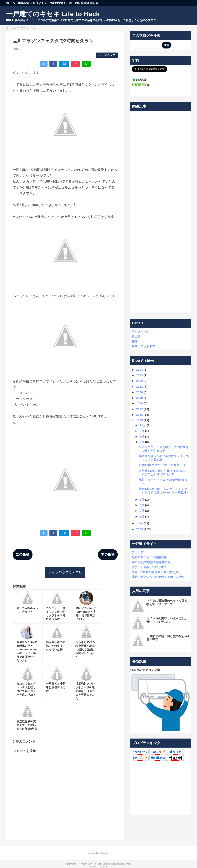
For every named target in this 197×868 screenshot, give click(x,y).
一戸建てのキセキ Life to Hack (53, 14)
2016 (140, 415)
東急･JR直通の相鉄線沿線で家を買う (156, 572)
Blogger (104, 853)
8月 (142, 436)
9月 (142, 431)
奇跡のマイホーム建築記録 (149, 557)
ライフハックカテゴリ (65, 572)
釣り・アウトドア (143, 346)
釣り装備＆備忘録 (87, 3)
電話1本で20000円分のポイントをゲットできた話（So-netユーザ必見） (164, 491)
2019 (140, 398)
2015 (140, 420)
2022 (140, 381)
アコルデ (137, 552)
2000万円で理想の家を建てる (151, 562)
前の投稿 (108, 555)
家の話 (136, 337)
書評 (135, 341)
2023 (140, 375)
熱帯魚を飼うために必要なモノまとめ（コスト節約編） (164, 458)
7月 (142, 442)
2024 (140, 370)
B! (64, 64)
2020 (140, 392)
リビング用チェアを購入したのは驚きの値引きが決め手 (164, 449)
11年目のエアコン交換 (145, 670)
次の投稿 (23, 555)
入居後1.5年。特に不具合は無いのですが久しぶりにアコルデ (163, 473)
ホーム (11, 3)
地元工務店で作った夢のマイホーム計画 (158, 577)
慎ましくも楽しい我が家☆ (149, 567)
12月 (143, 425)
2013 (140, 529)
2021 (140, 387)
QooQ (105, 867)
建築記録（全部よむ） (33, 3)
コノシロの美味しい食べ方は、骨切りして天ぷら (167, 620)
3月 (142, 505)
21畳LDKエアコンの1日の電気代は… (163, 465)
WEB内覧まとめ (61, 3)
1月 (142, 516)
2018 (140, 403)
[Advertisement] (161, 212)
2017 (140, 409)
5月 (142, 500)
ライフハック (107, 55)
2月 (142, 511)
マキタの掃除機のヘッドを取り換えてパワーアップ (167, 602)
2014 (140, 523)
